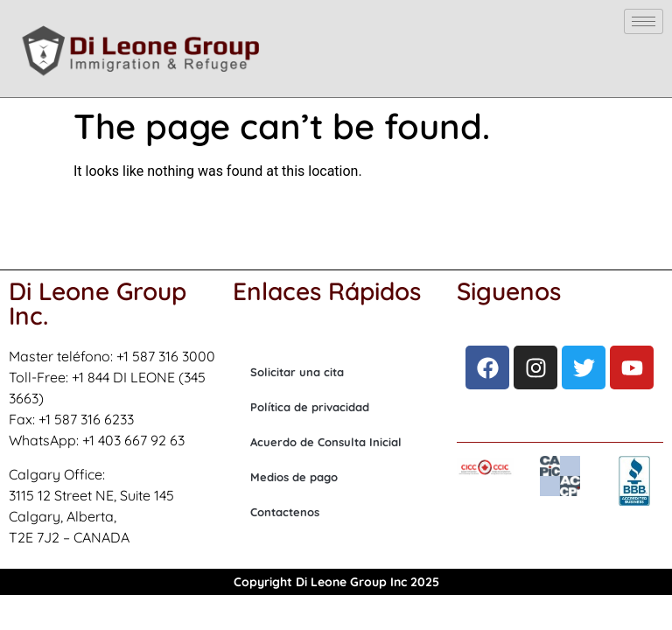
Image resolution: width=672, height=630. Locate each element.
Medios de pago (294, 477)
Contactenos (285, 512)
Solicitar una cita (297, 372)
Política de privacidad (310, 407)
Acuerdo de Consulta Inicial (326, 442)
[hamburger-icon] (644, 21)
